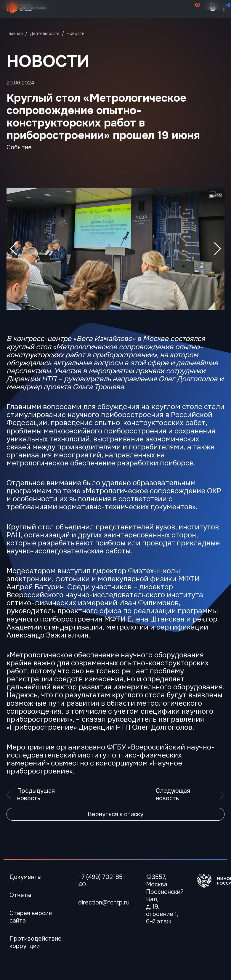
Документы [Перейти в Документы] (25, 877)
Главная (15, 33)
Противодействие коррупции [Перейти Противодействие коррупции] (36, 942)
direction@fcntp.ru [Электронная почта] (104, 903)
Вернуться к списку (115, 814)
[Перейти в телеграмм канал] (228, 5)
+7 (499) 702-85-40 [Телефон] (102, 881)
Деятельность (45, 33)
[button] (218, 249)
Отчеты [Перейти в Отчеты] (20, 895)
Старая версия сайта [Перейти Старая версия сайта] (31, 917)
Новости (76, 33)
